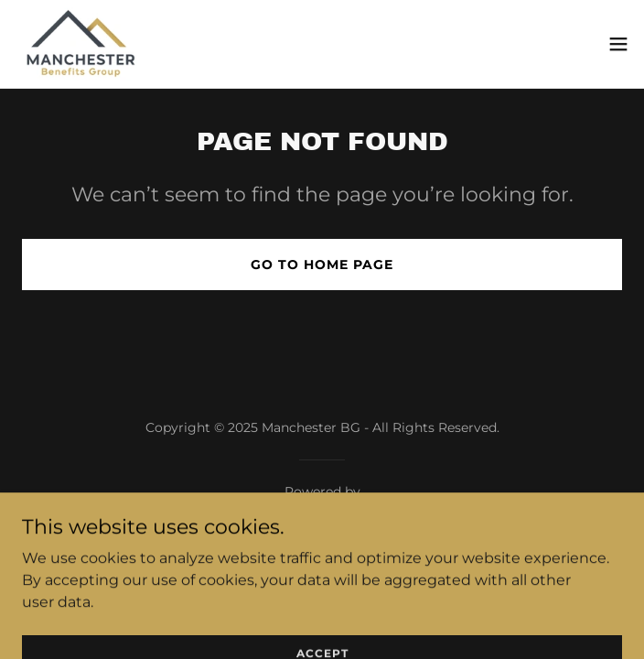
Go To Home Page (322, 265)
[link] (81, 44)
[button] (618, 44)
